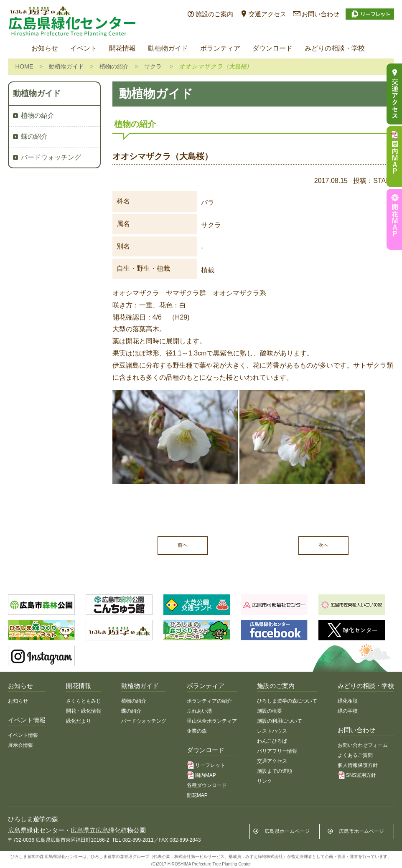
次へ (323, 545)
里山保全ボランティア (212, 721)
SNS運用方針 (361, 775)
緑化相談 (348, 701)
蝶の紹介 (34, 136)
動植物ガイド (168, 48)
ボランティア (220, 48)
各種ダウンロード (207, 785)
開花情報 (122, 48)
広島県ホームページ (287, 831)
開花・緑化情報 (84, 711)
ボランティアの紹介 (209, 701)
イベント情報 (23, 735)
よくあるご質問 (355, 755)
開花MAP (197, 795)
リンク (265, 781)
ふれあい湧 (199, 711)
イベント (84, 48)
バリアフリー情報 (277, 751)
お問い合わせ (321, 14)
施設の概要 (270, 711)
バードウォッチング (51, 157)
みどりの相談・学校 (335, 48)
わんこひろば (272, 741)
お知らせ (45, 48)
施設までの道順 (275, 771)
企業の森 (197, 731)
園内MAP (206, 775)
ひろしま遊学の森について (287, 701)
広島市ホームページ (361, 831)
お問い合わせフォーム (363, 745)
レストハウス (272, 731)
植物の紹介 (114, 66)
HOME (24, 66)
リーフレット (210, 765)
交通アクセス (267, 14)
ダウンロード (272, 48)
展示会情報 (20, 745)
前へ (183, 545)
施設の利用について (280, 721)
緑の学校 (348, 711)
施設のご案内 (214, 14)
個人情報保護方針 (358, 765)
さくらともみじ (84, 701)
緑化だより (79, 721)
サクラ (153, 66)
